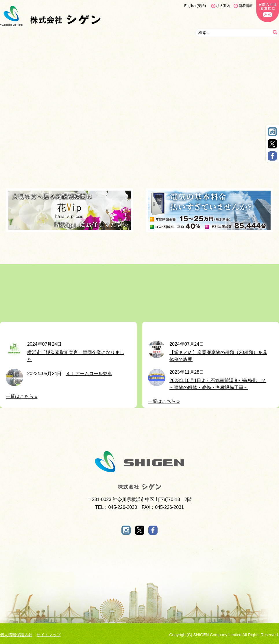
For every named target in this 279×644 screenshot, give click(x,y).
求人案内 (223, 6)
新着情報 (246, 6)
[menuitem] (195, 6)
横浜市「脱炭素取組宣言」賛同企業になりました (76, 356)
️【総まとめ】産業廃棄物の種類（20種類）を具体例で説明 (218, 356)
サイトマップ (49, 635)
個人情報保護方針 (16, 635)
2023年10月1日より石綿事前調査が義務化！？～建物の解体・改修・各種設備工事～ (218, 384)
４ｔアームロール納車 (89, 374)
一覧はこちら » (22, 396)
